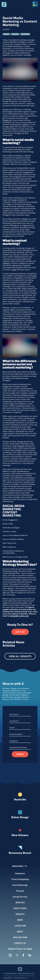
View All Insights (20, 656)
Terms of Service (20, 978)
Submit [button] (20, 754)
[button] (36, 5)
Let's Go (20, 632)
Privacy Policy (8, 978)
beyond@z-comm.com (19, 616)
